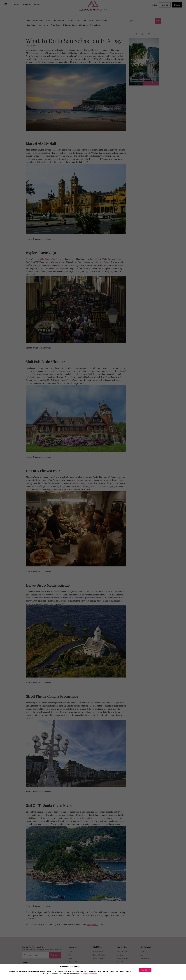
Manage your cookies (89, 974)
